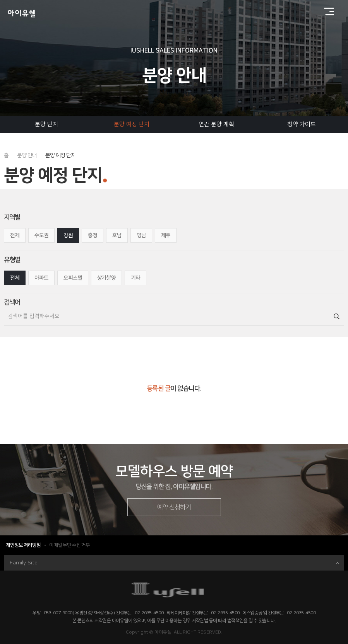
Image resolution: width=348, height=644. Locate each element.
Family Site (174, 563)
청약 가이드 (302, 124)
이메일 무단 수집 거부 (69, 545)
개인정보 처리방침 (23, 545)
